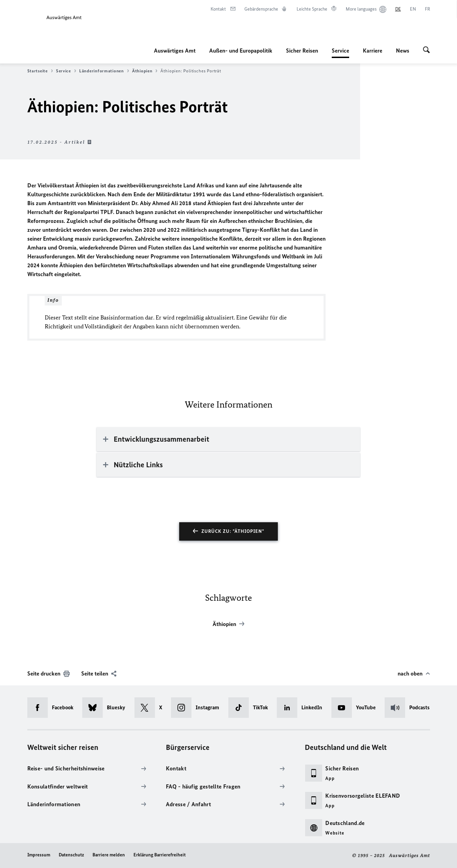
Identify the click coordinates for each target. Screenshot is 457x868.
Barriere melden (109, 855)
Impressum (39, 855)
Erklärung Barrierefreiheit (160, 855)
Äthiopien (145, 71)
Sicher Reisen (302, 51)
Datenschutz (71, 855)
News (403, 51)
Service (340, 51)
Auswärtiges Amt (175, 51)
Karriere (373, 51)
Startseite (40, 71)
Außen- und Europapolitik (241, 51)
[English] (413, 9)
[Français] (427, 9)
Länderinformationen (104, 71)
